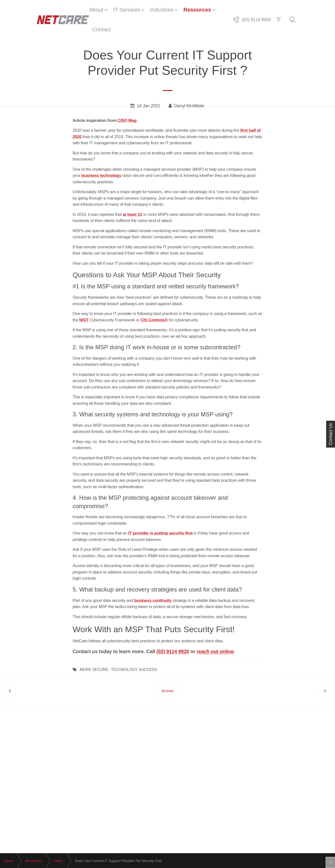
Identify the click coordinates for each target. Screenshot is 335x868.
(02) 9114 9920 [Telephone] (290, 10)
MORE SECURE (94, 650)
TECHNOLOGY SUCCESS (134, 650)
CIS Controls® (154, 300)
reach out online (215, 632)
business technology (101, 156)
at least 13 (132, 195)
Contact (221, 10)
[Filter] (312, 10)
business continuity (153, 581)
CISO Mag (127, 101)
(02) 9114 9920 (173, 632)
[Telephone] (269, 10)
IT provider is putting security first (160, 513)
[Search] (325, 10)
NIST (84, 300)
